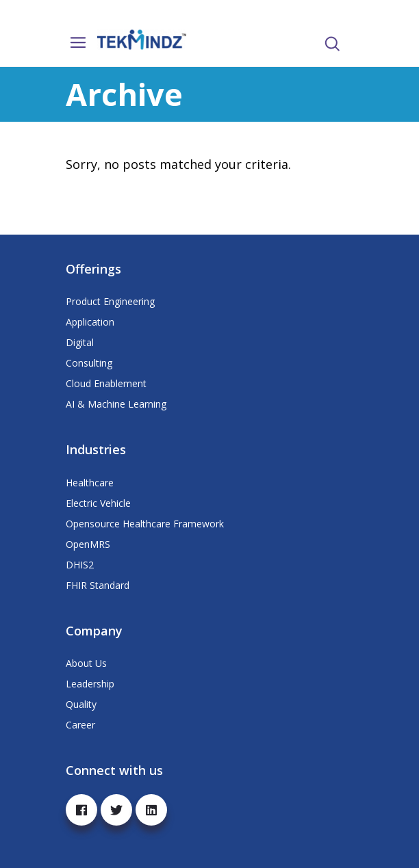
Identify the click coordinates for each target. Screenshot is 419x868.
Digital (80, 342)
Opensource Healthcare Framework (145, 524)
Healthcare (90, 483)
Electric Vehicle (98, 503)
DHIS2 (80, 565)
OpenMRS (88, 544)
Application (90, 322)
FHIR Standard (98, 585)
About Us (86, 663)
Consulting (89, 363)
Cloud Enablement (106, 383)
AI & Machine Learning (116, 404)
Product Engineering (110, 301)
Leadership (90, 684)
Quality (81, 704)
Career (80, 725)
